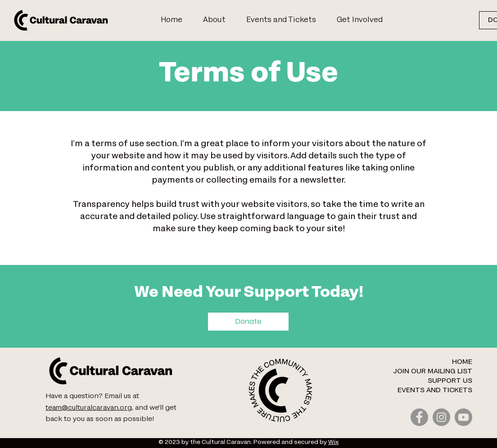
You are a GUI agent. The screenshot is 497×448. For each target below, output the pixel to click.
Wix (333, 442)
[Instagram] (441, 417)
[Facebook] (419, 417)
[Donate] (248, 322)
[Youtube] (463, 417)
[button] (363, 20)
